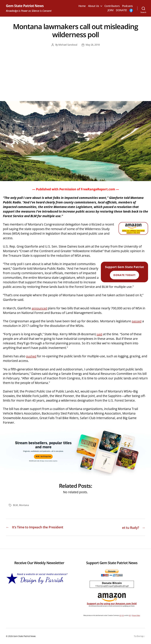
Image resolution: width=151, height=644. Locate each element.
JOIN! (111, 10)
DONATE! (121, 10)
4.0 (130, 615)
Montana (24, 505)
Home (82, 6)
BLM (15, 505)
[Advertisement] (75, 79)
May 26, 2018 (93, 45)
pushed (32, 356)
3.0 (123, 615)
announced (40, 308)
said (100, 334)
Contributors (112, 6)
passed (137, 321)
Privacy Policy (136, 615)
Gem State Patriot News (25, 6)
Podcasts (127, 6)
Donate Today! (124, 275)
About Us (94, 6)
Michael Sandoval (68, 45)
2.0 (120, 615)
